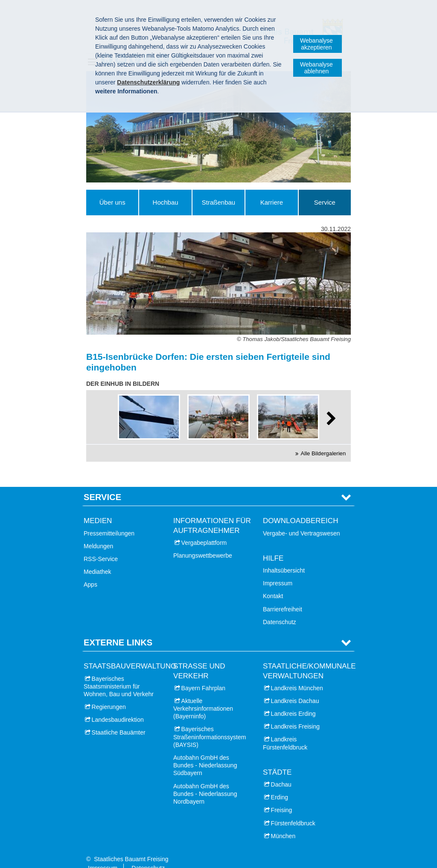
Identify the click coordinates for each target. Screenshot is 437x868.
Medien (98, 508)
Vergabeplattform (204, 529)
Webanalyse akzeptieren (316, 44)
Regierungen (109, 694)
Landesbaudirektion (118, 706)
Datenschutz (280, 608)
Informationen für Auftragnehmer (212, 512)
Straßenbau (218, 202)
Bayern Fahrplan (204, 674)
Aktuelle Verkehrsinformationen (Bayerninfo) (203, 695)
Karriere (272, 202)
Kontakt (273, 583)
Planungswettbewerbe (203, 542)
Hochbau (166, 202)
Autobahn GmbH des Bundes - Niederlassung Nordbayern (205, 780)
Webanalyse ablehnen (316, 68)
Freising (282, 797)
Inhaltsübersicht (284, 557)
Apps (90, 571)
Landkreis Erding (293, 700)
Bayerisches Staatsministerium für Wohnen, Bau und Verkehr (119, 673)
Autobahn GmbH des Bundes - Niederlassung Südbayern (205, 752)
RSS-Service (101, 546)
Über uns (112, 202)
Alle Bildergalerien (323, 453)
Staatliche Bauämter (119, 719)
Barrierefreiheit (283, 596)
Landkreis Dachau (295, 687)
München (283, 822)
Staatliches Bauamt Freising (131, 846)
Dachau (281, 771)
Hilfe (273, 545)
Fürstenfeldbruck (293, 810)
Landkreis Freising (295, 713)
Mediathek (98, 558)
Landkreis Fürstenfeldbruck (285, 730)
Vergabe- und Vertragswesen (302, 520)
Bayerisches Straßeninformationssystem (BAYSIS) (210, 723)
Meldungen (98, 532)
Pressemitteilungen (109, 520)
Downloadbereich (301, 508)
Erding (280, 784)
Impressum (278, 570)
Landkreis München (297, 674)
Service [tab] (102, 484)
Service (325, 202)
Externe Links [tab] (118, 629)
